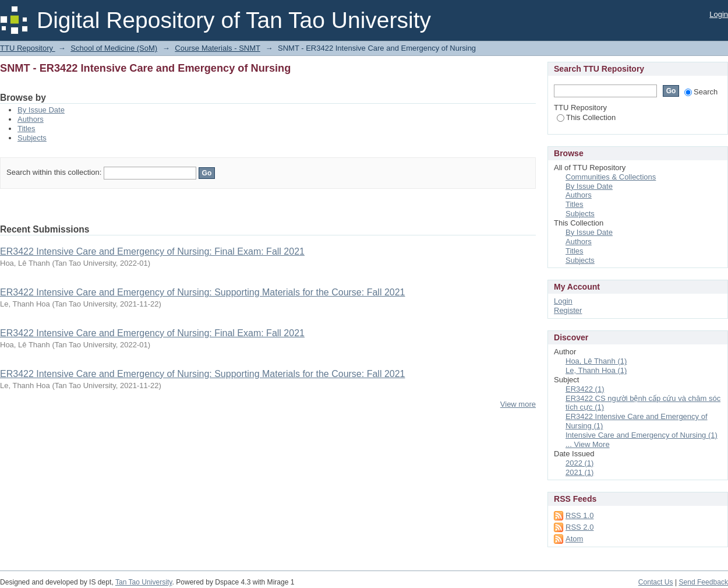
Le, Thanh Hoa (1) (596, 370)
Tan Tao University (144, 582)
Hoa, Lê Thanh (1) (596, 361)
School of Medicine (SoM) (114, 48)
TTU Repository (28, 48)
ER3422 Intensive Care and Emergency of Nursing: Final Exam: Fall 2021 (152, 251)
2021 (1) (579, 472)
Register (568, 310)
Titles (26, 128)
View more (518, 404)
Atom (574, 539)
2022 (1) (579, 463)
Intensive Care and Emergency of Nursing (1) (642, 435)
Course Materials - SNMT (217, 48)
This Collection (586, 117)
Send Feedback (703, 582)
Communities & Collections (611, 177)
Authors (31, 119)
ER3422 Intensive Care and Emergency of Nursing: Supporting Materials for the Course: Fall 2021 (202, 292)
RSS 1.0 (579, 515)
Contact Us (656, 582)
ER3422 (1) (585, 389)
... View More (588, 444)
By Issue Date (41, 110)
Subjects (32, 138)
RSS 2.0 (579, 527)
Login (719, 14)
